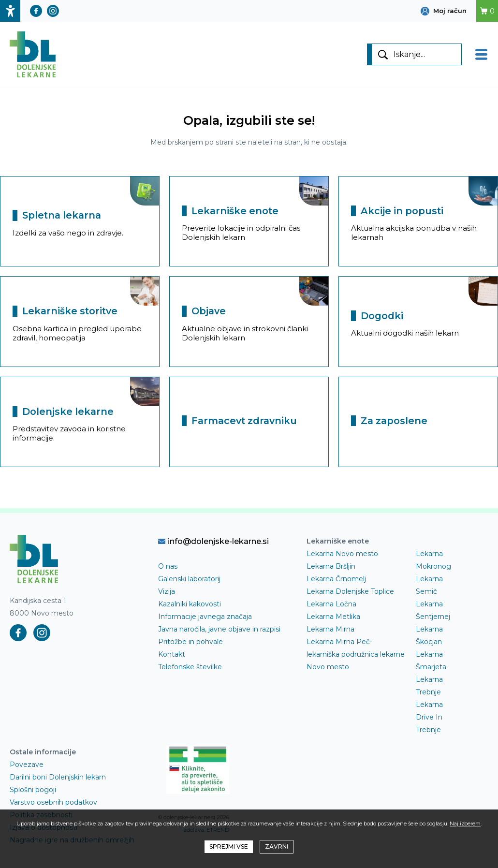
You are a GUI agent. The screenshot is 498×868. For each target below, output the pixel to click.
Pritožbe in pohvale (190, 642)
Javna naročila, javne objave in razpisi (219, 629)
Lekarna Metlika (333, 617)
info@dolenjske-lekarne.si (213, 541)
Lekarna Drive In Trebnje (429, 717)
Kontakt (172, 654)
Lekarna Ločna (331, 604)
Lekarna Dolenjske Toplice (350, 591)
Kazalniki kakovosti (190, 604)
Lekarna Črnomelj (336, 579)
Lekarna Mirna (330, 629)
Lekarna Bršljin (331, 566)
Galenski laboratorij (189, 579)
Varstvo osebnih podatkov (53, 802)
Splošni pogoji (33, 790)
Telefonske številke (190, 667)
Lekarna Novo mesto (342, 554)
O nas (168, 566)
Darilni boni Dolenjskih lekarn (58, 777)
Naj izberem (465, 824)
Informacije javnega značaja (205, 617)
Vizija (167, 591)
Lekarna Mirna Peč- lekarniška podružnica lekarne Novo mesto (356, 654)
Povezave (27, 765)
